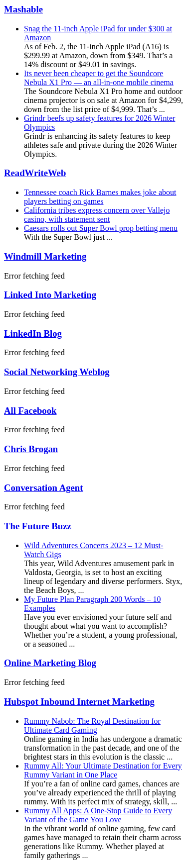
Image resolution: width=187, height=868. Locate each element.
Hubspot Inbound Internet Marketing (79, 702)
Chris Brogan (31, 449)
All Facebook (30, 411)
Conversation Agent (43, 488)
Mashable (23, 9)
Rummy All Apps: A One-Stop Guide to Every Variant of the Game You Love (98, 815)
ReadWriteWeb (35, 173)
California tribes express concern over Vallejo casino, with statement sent (97, 215)
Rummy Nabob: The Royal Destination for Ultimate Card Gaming (92, 725)
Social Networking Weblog (57, 372)
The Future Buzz (38, 526)
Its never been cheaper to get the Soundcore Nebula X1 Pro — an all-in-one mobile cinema (99, 78)
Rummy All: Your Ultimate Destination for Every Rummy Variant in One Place (103, 770)
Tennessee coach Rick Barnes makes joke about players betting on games (100, 197)
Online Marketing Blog (50, 663)
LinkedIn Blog (33, 334)
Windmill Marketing (45, 256)
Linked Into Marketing (50, 295)
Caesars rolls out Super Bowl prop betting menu (101, 228)
